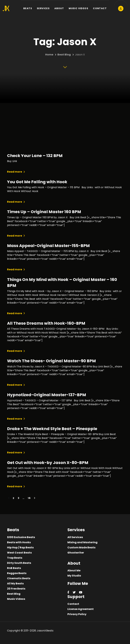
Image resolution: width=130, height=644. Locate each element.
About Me (74, 570)
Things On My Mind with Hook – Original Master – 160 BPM (62, 283)
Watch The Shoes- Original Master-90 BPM (51, 361)
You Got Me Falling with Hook (37, 182)
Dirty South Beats (19, 563)
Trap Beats (15, 558)
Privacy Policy (77, 614)
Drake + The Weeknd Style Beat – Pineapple (52, 429)
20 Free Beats (16, 589)
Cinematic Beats (19, 578)
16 (29, 498)
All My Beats (15, 583)
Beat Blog (14, 594)
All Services (75, 537)
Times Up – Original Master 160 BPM (44, 212)
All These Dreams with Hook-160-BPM (46, 323)
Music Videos (16, 599)
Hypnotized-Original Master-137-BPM (47, 395)
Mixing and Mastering (82, 542)
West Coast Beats (19, 553)
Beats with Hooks (19, 542)
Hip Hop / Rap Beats (20, 547)
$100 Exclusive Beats (21, 537)
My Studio (74, 576)
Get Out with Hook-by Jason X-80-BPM (48, 463)
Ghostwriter (76, 553)
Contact (73, 604)
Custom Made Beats (81, 547)
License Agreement (81, 609)
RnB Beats (14, 568)
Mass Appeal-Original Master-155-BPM (48, 246)
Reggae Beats (17, 573)
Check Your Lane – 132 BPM (35, 156)
